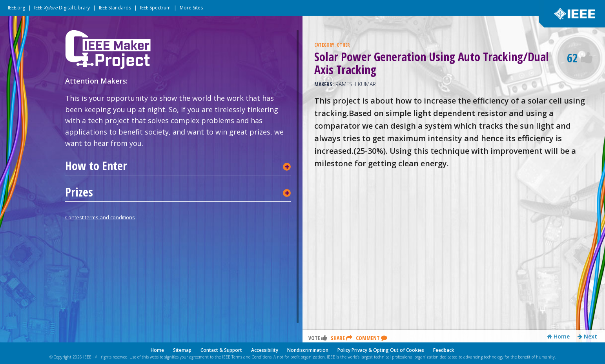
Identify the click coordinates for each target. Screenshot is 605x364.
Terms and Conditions (251, 357)
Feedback (444, 350)
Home (558, 337)
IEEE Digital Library (62, 8)
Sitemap (182, 350)
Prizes (79, 192)
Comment (372, 338)
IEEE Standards (115, 8)
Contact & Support (221, 350)
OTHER (343, 45)
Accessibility (265, 350)
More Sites (191, 8)
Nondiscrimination (308, 350)
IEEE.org (16, 8)
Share (342, 338)
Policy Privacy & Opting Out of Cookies (381, 350)
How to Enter (96, 166)
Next (587, 337)
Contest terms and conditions (100, 217)
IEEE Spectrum (155, 8)
